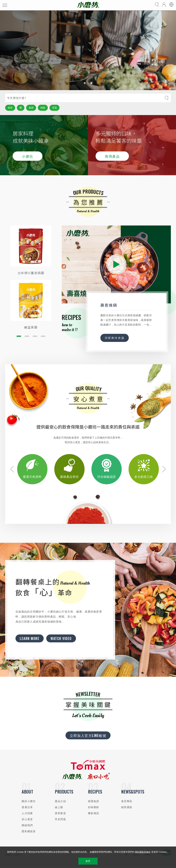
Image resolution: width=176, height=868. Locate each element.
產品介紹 (60, 801)
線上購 (59, 807)
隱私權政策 (29, 831)
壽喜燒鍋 (109, 305)
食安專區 (127, 801)
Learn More (30, 638)
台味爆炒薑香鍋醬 (31, 273)
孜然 (10, 108)
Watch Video (61, 638)
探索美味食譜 (115, 338)
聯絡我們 (27, 825)
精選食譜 (94, 801)
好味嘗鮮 (94, 807)
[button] (85, 83)
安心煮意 (27, 819)
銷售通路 (127, 807)
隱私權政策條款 (143, 852)
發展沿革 (27, 807)
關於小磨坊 (29, 801)
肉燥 (43, 108)
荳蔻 (54, 108)
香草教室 (60, 813)
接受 (88, 861)
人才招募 (27, 813)
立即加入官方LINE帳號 (88, 735)
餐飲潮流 (94, 813)
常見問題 (60, 819)
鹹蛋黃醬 (31, 327)
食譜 (31, 108)
